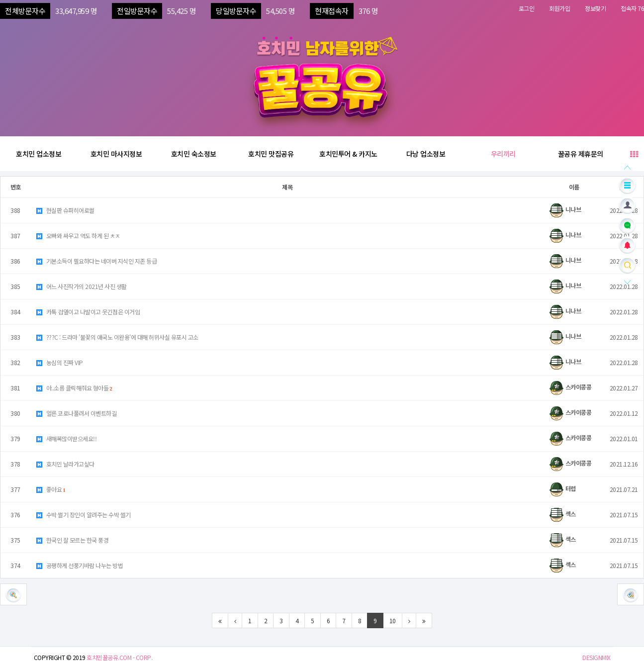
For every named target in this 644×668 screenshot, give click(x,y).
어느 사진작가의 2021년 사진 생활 (81, 286)
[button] (631, 594)
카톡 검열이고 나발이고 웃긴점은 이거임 (88, 312)
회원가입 (559, 8)
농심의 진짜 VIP (59, 362)
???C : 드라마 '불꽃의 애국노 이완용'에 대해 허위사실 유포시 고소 (117, 337)
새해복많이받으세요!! (66, 438)
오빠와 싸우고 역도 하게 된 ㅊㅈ (78, 236)
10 (393, 620)
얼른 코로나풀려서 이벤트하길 (76, 413)
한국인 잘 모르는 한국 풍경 (72, 540)
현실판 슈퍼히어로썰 (65, 210)
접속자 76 (632, 8)
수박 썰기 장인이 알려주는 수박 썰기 (83, 515)
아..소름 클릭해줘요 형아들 (74, 388)
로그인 (527, 8)
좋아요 (50, 489)
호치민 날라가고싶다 (65, 464)
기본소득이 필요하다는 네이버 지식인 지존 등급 (96, 261)
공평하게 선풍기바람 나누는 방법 (79, 565)
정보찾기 (595, 8)
